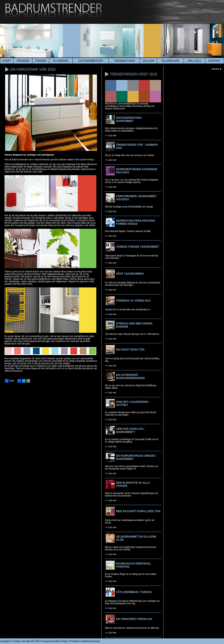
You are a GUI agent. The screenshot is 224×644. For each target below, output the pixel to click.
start (6, 61)
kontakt (215, 61)
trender (23, 61)
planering (61, 61)
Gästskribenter (91, 61)
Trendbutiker (124, 61)
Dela (10, 381)
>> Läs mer (111, 136)
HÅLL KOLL (195, 61)
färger (41, 61)
